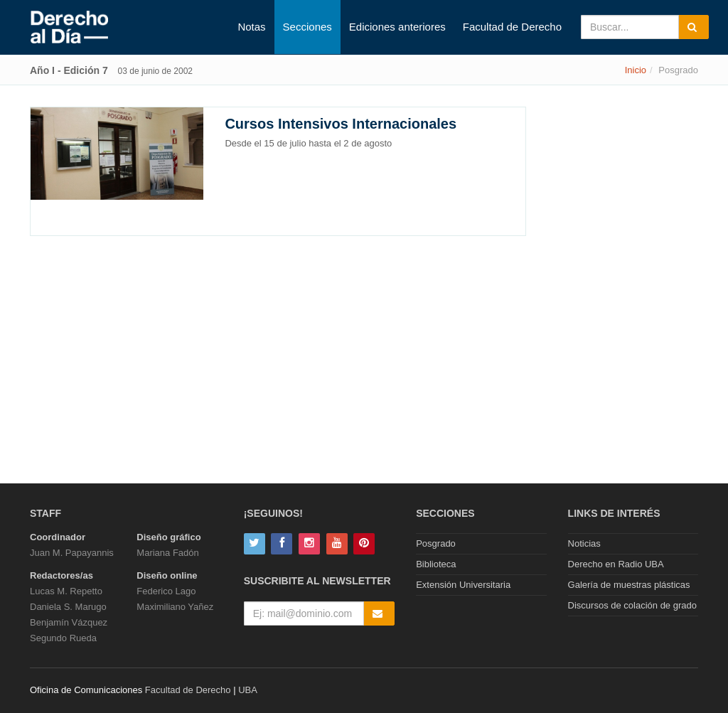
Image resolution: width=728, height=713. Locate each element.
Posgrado (436, 543)
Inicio (636, 70)
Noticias (584, 543)
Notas (251, 27)
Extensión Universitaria (463, 585)
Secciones (307, 27)
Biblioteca (436, 564)
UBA (248, 690)
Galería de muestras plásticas (629, 585)
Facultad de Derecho (512, 27)
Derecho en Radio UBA (616, 564)
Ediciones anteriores (397, 27)
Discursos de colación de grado (632, 605)
